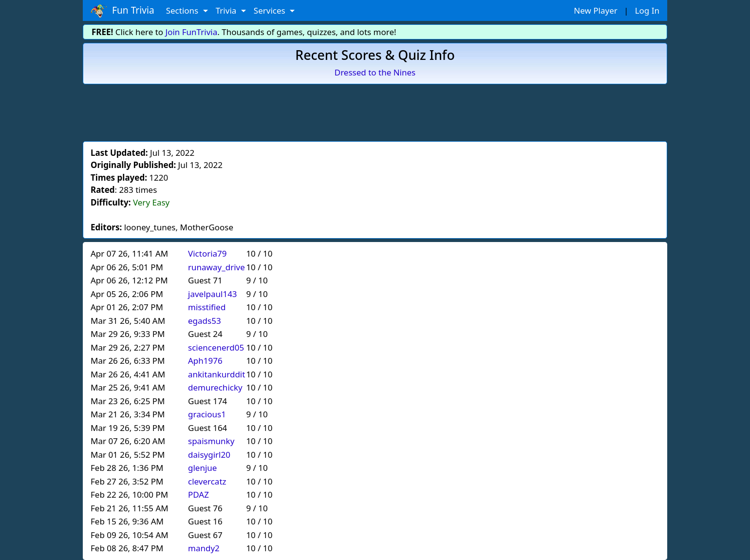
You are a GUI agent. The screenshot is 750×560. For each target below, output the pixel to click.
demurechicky (215, 387)
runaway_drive (216, 267)
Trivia (227, 10)
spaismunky (211, 441)
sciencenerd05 (216, 347)
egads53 (205, 321)
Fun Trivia (122, 11)
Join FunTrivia (192, 32)
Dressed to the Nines (375, 72)
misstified (207, 307)
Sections (183, 10)
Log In (647, 10)
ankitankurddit (216, 374)
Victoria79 (207, 253)
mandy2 (204, 548)
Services (271, 10)
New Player (595, 10)
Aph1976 (205, 361)
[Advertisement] (375, 111)
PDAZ (198, 495)
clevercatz (207, 481)
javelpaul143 (213, 294)
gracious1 (207, 414)
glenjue (202, 468)
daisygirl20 (209, 455)
